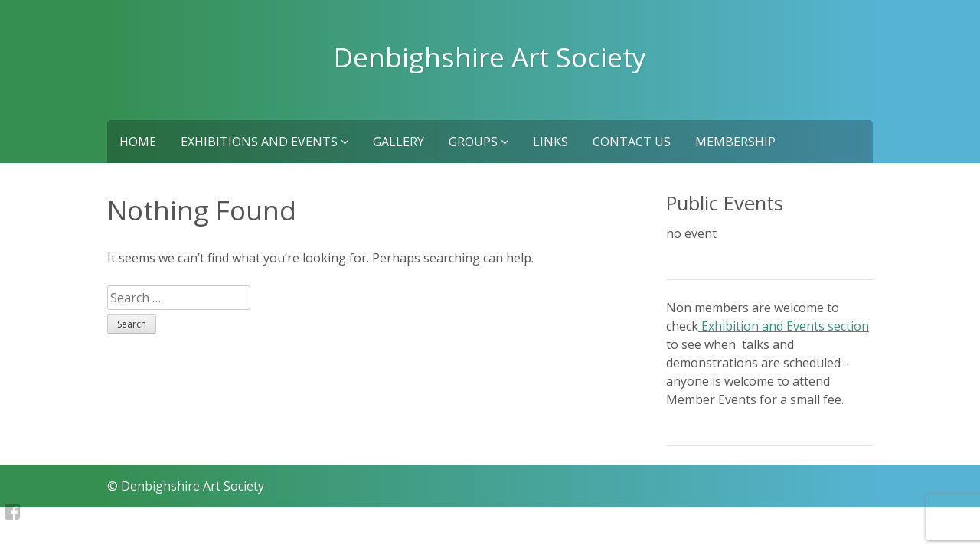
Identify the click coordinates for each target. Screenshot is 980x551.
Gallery (399, 142)
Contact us (632, 142)
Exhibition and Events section (784, 326)
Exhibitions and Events (265, 142)
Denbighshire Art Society (490, 57)
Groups (479, 142)
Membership (735, 142)
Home (138, 142)
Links (550, 142)
